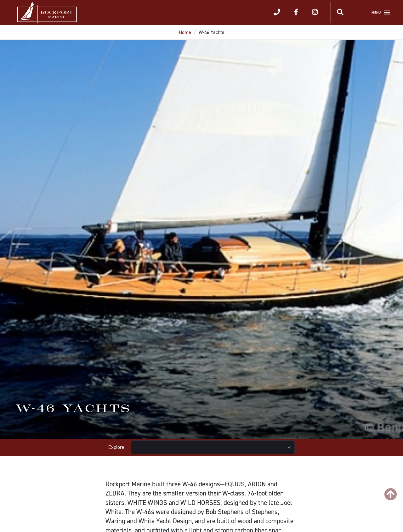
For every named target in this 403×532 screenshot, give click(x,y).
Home (185, 32)
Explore (116, 447)
